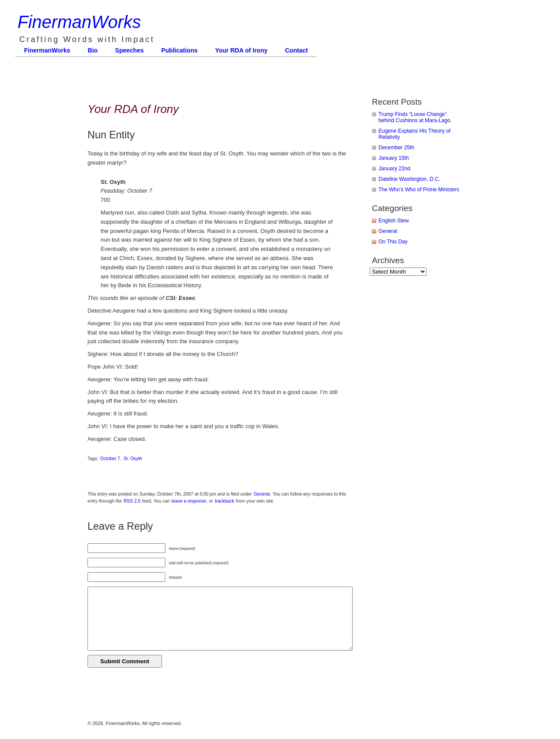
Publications (179, 50)
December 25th (396, 148)
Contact (297, 50)
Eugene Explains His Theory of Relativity (415, 134)
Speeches (129, 50)
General (262, 494)
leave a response (189, 501)
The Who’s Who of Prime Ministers (419, 190)
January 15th (394, 158)
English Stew (394, 221)
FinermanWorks (79, 22)
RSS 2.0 (132, 501)
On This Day (393, 242)
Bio (93, 50)
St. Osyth (133, 459)
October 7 (110, 459)
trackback (224, 501)
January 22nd (394, 169)
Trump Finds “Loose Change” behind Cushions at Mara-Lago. (415, 117)
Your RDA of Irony (241, 50)
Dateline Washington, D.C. (409, 179)
